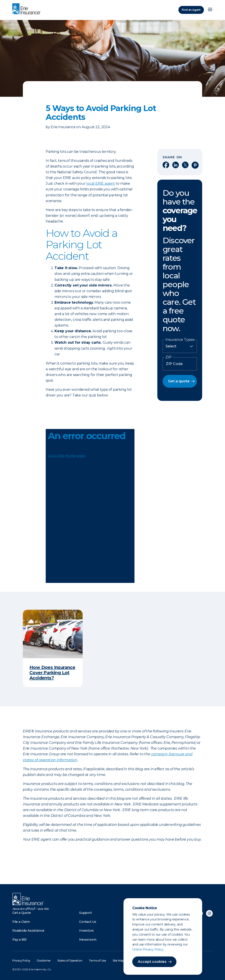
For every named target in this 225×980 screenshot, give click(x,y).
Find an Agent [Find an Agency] (191, 10)
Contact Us (88, 922)
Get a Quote (22, 913)
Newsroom (88, 940)
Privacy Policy (21, 961)
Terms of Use (97, 961)
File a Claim (21, 922)
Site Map (118, 961)
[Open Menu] (210, 10)
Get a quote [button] (179, 381)
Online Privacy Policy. (148, 949)
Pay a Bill (19, 940)
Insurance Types (180, 340)
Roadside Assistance (28, 931)
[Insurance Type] (180, 346)
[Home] (27, 9)
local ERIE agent (101, 183)
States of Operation (70, 961)
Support (85, 913)
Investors (86, 931)
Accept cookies (152, 962)
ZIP (169, 357)
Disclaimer (44, 961)
